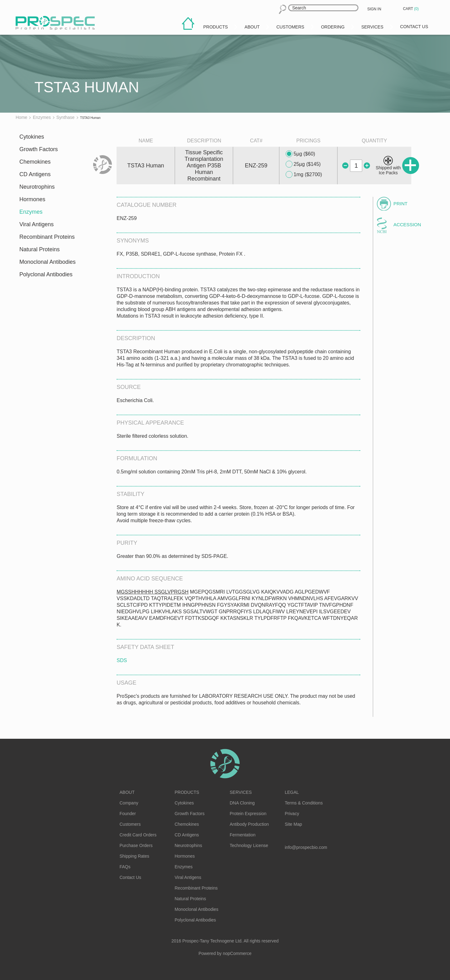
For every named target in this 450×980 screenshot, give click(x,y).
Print (400, 204)
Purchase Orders (136, 845)
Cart (411, 9)
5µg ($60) (300, 154)
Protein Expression (248, 814)
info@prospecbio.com (306, 847)
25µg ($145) (303, 164)
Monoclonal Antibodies (47, 262)
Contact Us (130, 877)
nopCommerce (237, 953)
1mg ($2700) (304, 175)
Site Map (293, 824)
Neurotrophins (37, 187)
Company (129, 803)
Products (187, 792)
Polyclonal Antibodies (46, 274)
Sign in (374, 9)
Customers (130, 824)
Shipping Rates (135, 856)
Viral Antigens (37, 224)
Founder (128, 814)
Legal (292, 792)
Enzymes (31, 212)
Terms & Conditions (304, 803)
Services (241, 792)
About (127, 792)
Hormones (32, 199)
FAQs (125, 867)
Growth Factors (39, 149)
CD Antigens (35, 174)
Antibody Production (249, 824)
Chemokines (35, 162)
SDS (122, 660)
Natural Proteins (40, 249)
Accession (407, 225)
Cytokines (32, 137)
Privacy (292, 814)
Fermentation (242, 835)
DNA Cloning (242, 803)
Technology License (249, 845)
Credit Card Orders (138, 835)
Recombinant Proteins (47, 237)
